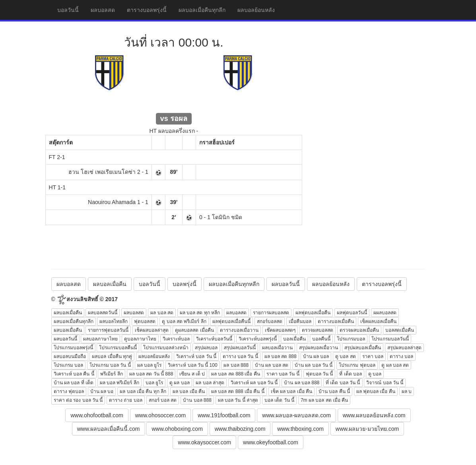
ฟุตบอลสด (145, 321)
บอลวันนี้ (68, 10)
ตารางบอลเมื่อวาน (239, 330)
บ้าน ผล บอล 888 (302, 383)
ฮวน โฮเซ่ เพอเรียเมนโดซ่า (102, 172)
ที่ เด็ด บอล (351, 374)
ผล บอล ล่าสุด (210, 383)
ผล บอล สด (162, 313)
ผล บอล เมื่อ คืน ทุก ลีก (143, 391)
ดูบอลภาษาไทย (140, 339)
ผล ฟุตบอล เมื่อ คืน (376, 391)
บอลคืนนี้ (321, 339)
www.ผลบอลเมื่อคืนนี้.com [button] (109, 429)
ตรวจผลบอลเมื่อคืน (359, 330)
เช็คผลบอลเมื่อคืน (378, 321)
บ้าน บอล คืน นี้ (334, 391)
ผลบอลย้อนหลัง (256, 10)
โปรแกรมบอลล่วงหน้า (166, 348)
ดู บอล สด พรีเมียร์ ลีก (184, 321)
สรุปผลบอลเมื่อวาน (319, 348)
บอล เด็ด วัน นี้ (279, 400)
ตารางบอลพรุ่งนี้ (147, 10)
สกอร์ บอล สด (163, 400)
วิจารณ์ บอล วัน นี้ (385, 383)
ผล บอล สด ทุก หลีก (200, 313)
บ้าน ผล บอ (102, 391)
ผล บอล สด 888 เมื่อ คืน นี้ (238, 391)
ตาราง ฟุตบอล (69, 391)
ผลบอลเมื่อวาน (277, 348)
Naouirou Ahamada (112, 202)
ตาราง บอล (401, 356)
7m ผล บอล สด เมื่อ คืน (324, 400)
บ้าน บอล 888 (197, 400)
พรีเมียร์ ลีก (111, 374)
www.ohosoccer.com (161, 415)
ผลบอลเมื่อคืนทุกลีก (202, 10)
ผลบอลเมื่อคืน (110, 284)
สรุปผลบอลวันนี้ (240, 348)
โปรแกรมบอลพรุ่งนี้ (73, 348)
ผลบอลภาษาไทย (100, 339)
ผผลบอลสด (385, 313)
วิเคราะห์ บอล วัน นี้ (196, 356)
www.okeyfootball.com (271, 442)
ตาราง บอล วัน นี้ (240, 356)
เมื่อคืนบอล (300, 321)
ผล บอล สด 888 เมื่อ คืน (236, 374)
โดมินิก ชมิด (227, 217)
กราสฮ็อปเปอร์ (217, 142)
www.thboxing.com (300, 429)
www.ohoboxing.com (177, 429)
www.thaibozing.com (240, 429)
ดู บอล (375, 374)
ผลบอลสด (103, 10)
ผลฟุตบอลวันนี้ (352, 313)
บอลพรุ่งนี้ (185, 284)
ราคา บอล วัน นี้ (283, 374)
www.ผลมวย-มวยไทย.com (367, 429)
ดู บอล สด (346, 356)
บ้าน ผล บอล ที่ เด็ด (74, 383)
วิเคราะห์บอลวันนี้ (214, 339)
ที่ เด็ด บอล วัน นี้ (343, 383)
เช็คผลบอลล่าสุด (152, 330)
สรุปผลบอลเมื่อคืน (363, 348)
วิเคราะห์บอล (176, 339)
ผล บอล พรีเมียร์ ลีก (119, 383)
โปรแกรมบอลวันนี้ (390, 339)
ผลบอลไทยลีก (114, 321)
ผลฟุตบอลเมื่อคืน (313, 313)
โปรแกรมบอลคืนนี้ (118, 348)
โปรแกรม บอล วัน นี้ (110, 365)
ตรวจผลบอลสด (318, 330)
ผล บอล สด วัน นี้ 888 (151, 374)
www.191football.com (224, 415)
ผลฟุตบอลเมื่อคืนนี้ (231, 321)
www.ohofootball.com (97, 415)
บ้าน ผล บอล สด (272, 365)
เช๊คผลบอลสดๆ (280, 330)
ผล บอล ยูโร (150, 365)
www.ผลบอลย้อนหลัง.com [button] (374, 415)
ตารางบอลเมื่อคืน (336, 321)
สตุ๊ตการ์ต (61, 142)
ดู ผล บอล (180, 383)
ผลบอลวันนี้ (286, 284)
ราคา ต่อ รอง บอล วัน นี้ (78, 400)
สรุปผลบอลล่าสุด (404, 348)
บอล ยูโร (154, 383)
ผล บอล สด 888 (281, 356)
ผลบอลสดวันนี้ (103, 313)
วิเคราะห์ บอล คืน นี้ (74, 374)
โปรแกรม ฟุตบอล (357, 365)
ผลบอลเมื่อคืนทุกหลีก (234, 284)
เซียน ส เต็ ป (192, 374)
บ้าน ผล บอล (316, 356)
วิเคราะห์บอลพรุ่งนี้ (258, 339)
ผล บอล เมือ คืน (189, 391)
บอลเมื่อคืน (294, 339)
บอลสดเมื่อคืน (400, 330)
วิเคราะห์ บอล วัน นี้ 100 (192, 365)
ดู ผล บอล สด (395, 365)
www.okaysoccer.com (204, 442)
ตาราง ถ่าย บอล (126, 400)
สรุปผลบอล (206, 348)
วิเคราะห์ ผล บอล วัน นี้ (254, 383)
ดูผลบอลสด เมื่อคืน (194, 330)
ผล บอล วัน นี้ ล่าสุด (238, 400)
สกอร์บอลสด (270, 321)
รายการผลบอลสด (271, 313)
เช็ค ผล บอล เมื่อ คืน (291, 391)
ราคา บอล (373, 356)
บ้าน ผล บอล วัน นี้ (314, 365)
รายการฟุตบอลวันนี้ (108, 330)
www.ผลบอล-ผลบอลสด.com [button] (296, 415)
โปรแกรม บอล (68, 365)
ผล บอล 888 (236, 365)
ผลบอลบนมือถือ (70, 356)
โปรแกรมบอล (351, 339)
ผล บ (407, 391)
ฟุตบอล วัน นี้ (320, 374)
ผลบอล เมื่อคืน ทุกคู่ (112, 356)
